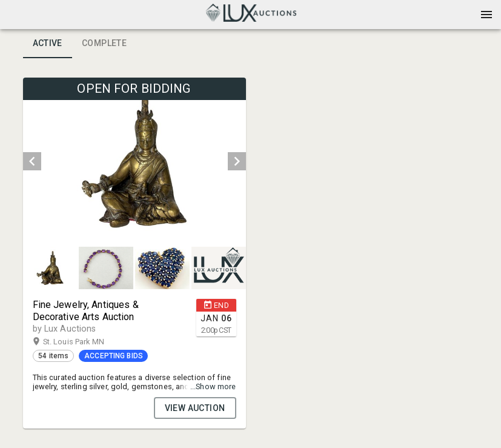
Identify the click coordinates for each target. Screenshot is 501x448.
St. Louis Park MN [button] (85, 342)
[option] (134, 161)
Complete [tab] (104, 44)
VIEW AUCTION (195, 408)
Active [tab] (48, 44)
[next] (237, 161)
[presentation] (251, 15)
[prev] (32, 161)
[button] (251, 19)
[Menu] (486, 15)
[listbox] (134, 161)
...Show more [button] (213, 386)
